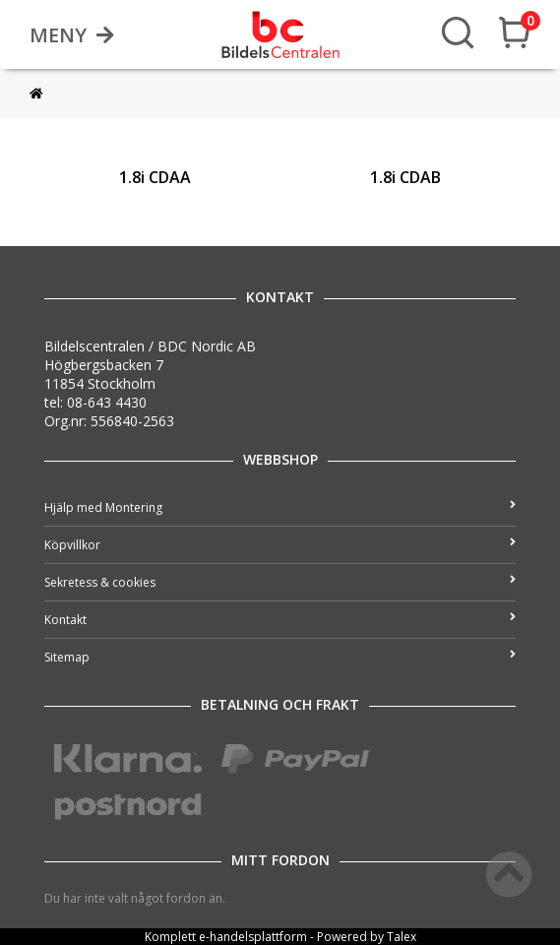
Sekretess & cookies (280, 582)
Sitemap (280, 657)
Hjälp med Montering (280, 507)
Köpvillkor (280, 545)
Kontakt (280, 620)
